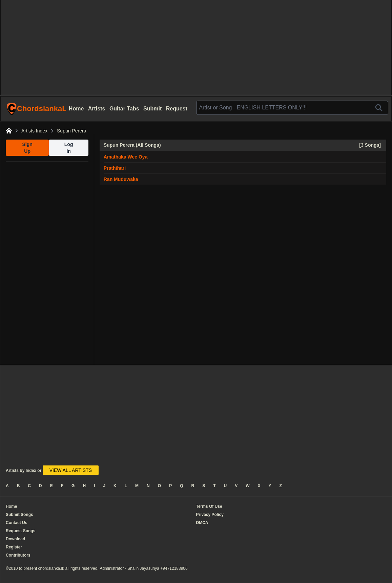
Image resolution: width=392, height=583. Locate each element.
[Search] (379, 108)
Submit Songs (19, 515)
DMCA (202, 523)
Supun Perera (71, 131)
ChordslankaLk (36, 109)
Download (15, 539)
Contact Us (16, 523)
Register (14, 547)
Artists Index (34, 131)
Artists (97, 109)
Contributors (18, 555)
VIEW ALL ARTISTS (71, 470)
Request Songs (20, 531)
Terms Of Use (209, 506)
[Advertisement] (196, 47)
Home (76, 109)
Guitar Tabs (124, 109)
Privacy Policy (210, 515)
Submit (152, 109)
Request (177, 109)
